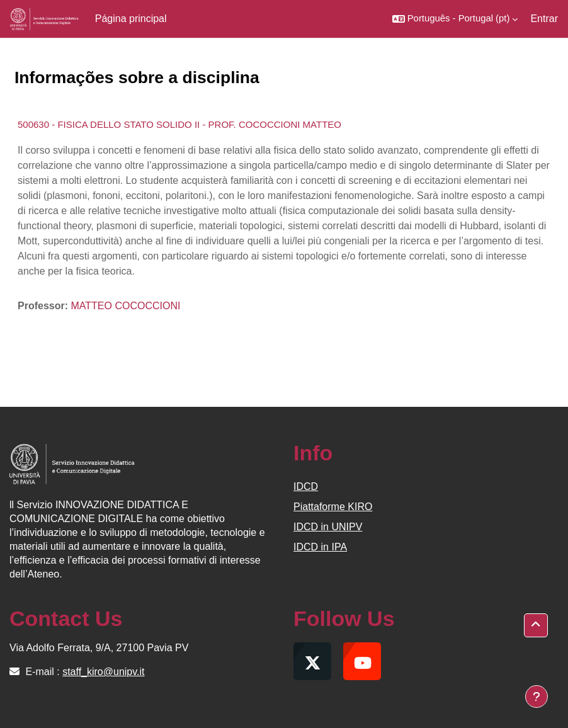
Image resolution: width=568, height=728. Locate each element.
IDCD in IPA (320, 547)
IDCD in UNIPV (328, 527)
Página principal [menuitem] (131, 19)
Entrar (544, 19)
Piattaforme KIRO (333, 507)
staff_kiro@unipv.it (103, 672)
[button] (455, 19)
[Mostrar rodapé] (537, 697)
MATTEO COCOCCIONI (125, 306)
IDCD (306, 486)
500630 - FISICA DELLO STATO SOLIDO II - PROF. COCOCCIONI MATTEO (179, 124)
